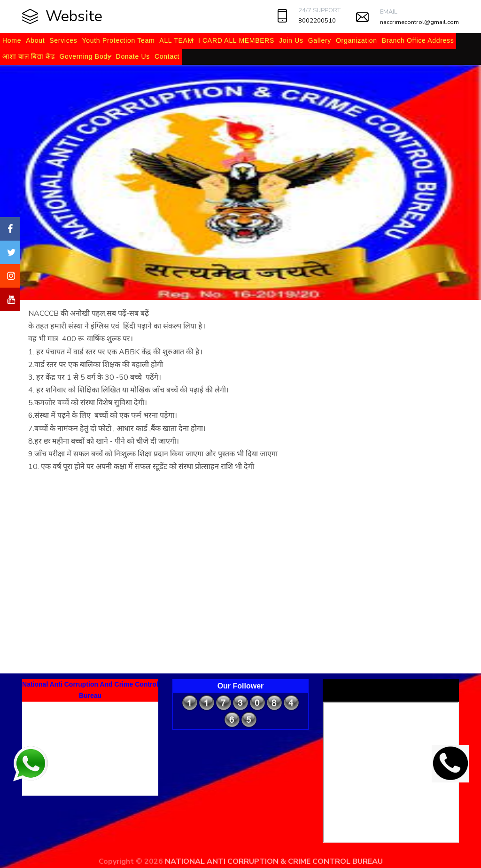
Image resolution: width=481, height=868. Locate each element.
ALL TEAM (176, 40)
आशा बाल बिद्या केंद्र (28, 56)
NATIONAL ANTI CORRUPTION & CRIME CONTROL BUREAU (274, 861)
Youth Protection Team (119, 40)
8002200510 (317, 21)
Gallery (320, 40)
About (35, 40)
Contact (167, 56)
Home (12, 40)
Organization (357, 40)
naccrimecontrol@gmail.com (419, 22)
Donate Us (133, 56)
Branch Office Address (418, 40)
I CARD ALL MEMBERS (236, 40)
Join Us (291, 40)
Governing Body (85, 56)
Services (63, 40)
